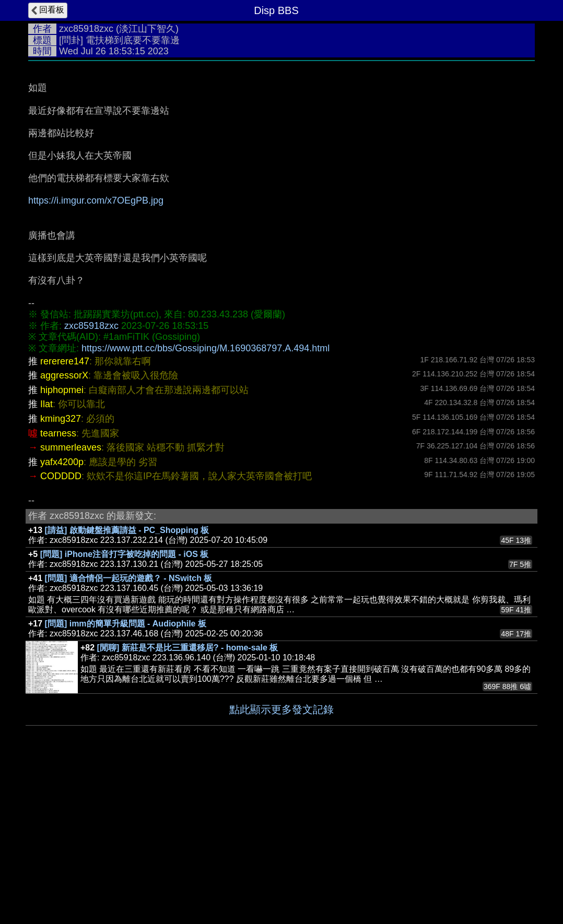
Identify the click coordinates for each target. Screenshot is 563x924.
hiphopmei (62, 547)
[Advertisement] (282, 145)
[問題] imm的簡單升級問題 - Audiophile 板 (126, 780)
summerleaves (71, 604)
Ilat (46, 561)
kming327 (61, 575)
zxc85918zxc (86, 29)
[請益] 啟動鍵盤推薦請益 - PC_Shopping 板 (127, 687)
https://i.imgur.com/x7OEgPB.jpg (96, 357)
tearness (58, 590)
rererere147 (65, 518)
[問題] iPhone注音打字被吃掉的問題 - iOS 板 (125, 711)
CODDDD (61, 633)
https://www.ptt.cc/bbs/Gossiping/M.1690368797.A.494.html (206, 505)
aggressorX (64, 532)
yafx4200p (62, 619)
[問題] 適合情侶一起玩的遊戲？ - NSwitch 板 (129, 735)
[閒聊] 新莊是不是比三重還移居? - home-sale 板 (188, 804)
